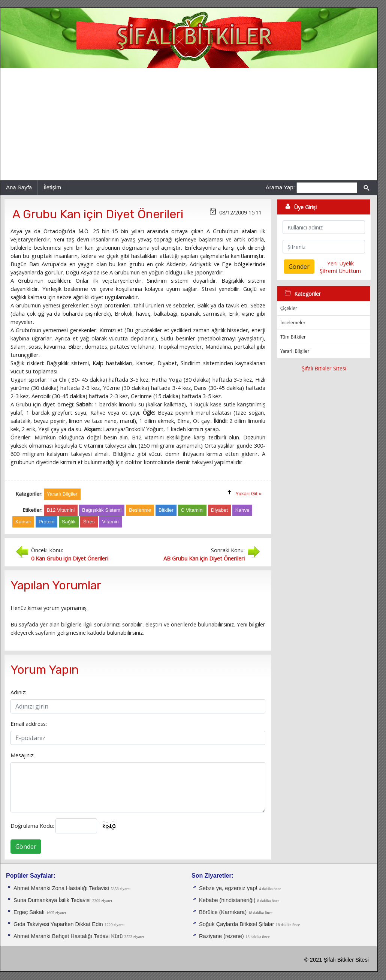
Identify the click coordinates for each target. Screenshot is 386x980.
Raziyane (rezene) (221, 936)
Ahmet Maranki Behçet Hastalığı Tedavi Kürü (68, 936)
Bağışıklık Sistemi (102, 510)
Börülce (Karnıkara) (223, 912)
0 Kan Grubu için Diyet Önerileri (70, 558)
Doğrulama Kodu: (32, 826)
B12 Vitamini (61, 510)
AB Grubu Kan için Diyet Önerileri (204, 558)
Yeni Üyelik (340, 263)
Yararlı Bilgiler (295, 351)
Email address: (29, 724)
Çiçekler (289, 308)
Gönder (26, 847)
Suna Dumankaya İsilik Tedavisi (52, 900)
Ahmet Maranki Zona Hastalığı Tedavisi (61, 888)
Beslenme (140, 510)
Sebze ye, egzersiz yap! (228, 888)
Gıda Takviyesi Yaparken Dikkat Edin (58, 924)
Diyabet (219, 510)
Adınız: (18, 692)
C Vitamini (192, 510)
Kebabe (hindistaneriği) (227, 900)
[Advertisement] (189, 124)
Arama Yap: (280, 187)
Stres (89, 522)
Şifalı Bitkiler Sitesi (324, 368)
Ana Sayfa (19, 187)
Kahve (242, 510)
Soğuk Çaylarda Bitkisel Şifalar (236, 924)
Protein (46, 522)
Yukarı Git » (248, 494)
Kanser (23, 522)
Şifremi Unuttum (340, 271)
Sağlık (69, 522)
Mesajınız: (22, 755)
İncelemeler (293, 323)
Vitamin (110, 522)
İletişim (52, 187)
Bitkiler (166, 510)
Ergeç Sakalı (29, 912)
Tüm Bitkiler (293, 337)
